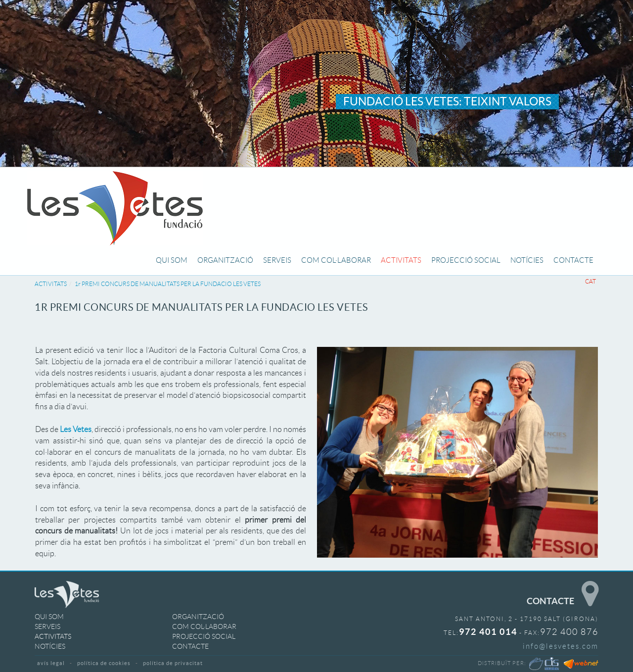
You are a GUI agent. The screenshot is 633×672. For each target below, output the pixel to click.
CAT (590, 281)
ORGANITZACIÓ (198, 617)
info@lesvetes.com (561, 646)
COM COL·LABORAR (204, 626)
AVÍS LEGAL (51, 663)
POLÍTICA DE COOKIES (104, 663)
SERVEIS (47, 626)
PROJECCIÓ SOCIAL (204, 636)
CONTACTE (190, 646)
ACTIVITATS (51, 284)
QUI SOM (49, 617)
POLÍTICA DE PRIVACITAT (173, 663)
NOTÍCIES (50, 646)
